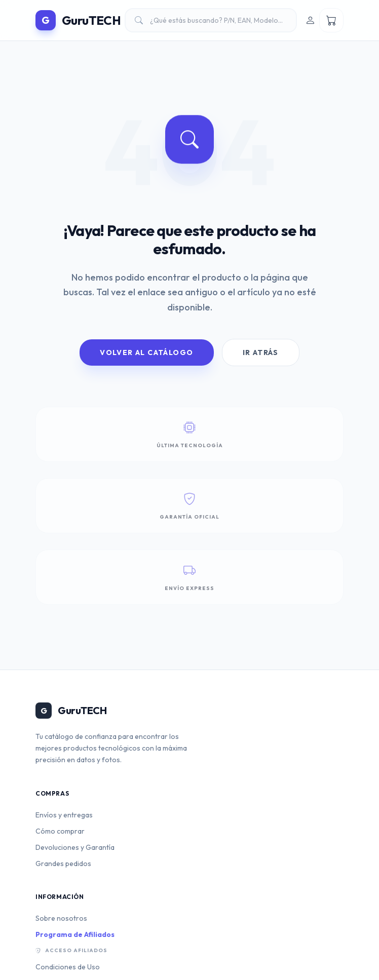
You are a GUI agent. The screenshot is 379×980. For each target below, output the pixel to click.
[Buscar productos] (211, 20)
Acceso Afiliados (71, 951)
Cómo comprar (60, 831)
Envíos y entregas (64, 815)
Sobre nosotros (61, 918)
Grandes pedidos (63, 864)
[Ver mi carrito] (331, 20)
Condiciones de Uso (68, 967)
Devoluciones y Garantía (75, 847)
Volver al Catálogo (146, 352)
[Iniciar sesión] (310, 20)
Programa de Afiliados (75, 934)
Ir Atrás (261, 352)
